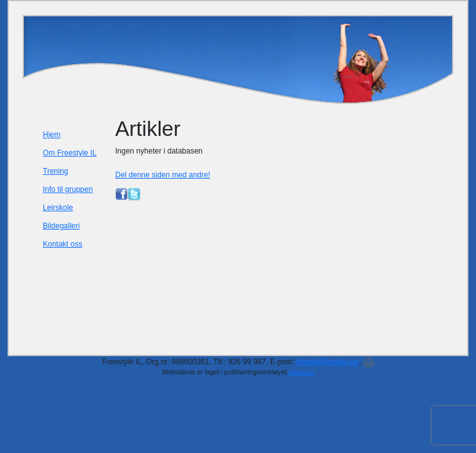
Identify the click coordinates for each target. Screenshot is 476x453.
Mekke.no (302, 372)
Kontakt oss (63, 244)
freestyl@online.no (327, 362)
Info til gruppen (68, 189)
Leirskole (58, 208)
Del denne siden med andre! (163, 175)
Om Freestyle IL (70, 153)
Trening (55, 171)
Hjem (52, 135)
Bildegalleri (61, 226)
